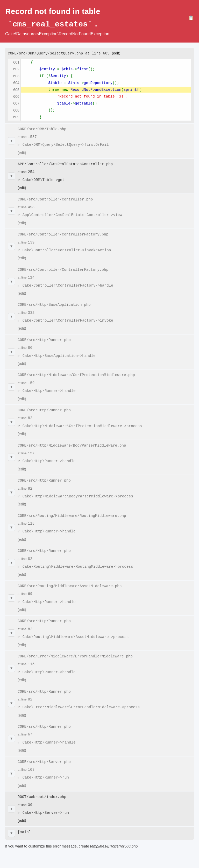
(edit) (116, 53)
